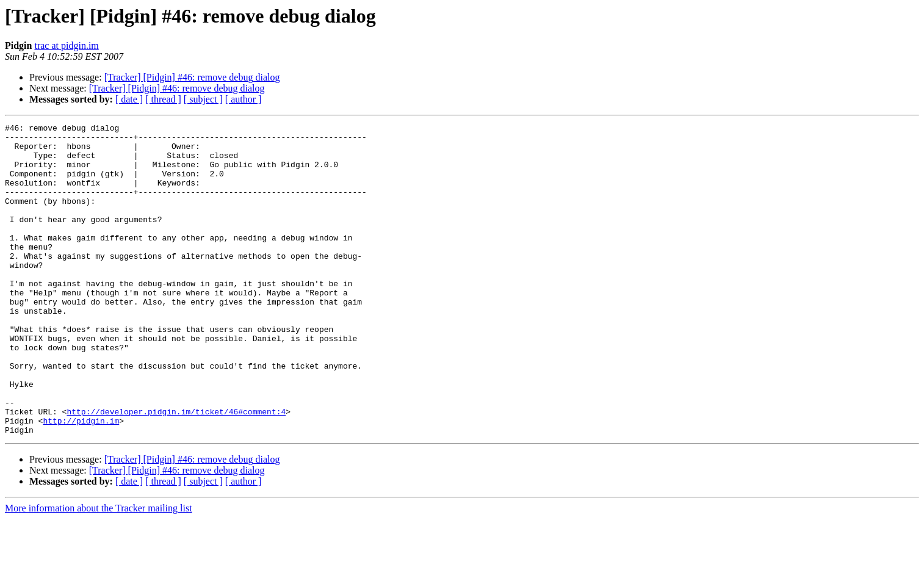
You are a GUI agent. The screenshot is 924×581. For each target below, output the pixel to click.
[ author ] (244, 99)
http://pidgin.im (81, 481)
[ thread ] (163, 99)
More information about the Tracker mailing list (99, 570)
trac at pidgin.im (66, 45)
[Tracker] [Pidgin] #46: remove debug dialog (192, 77)
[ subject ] (203, 99)
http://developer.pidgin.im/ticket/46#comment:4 (176, 470)
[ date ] (129, 99)
